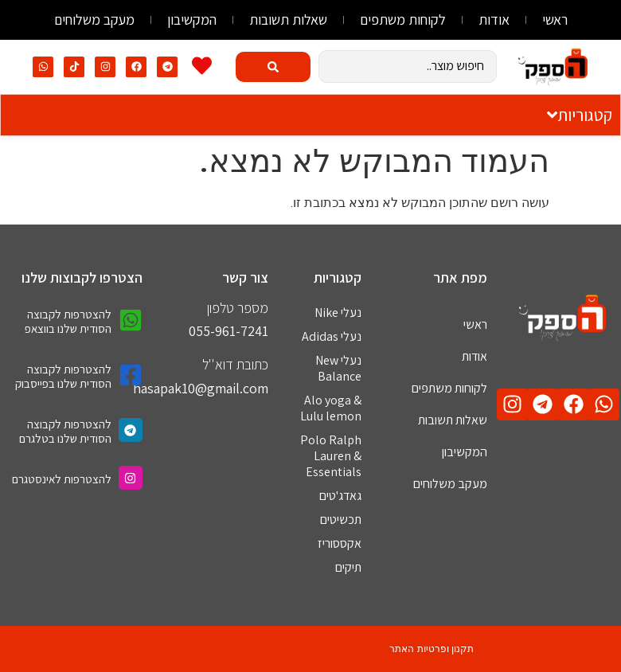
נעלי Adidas (332, 336)
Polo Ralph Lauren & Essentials (331, 456)
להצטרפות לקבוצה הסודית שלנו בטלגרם (65, 431)
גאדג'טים (340, 496)
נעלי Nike (338, 313)
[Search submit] (273, 67)
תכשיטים (341, 520)
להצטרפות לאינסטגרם (62, 479)
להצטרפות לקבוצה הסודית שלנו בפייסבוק (63, 376)
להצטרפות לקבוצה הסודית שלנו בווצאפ (68, 321)
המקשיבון (192, 20)
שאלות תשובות (288, 20)
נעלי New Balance (338, 368)
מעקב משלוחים (94, 20)
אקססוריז (340, 543)
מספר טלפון (238, 308)
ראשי (555, 20)
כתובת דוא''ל (235, 364)
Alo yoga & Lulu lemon (331, 408)
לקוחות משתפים (403, 20)
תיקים (348, 567)
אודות (494, 20)
